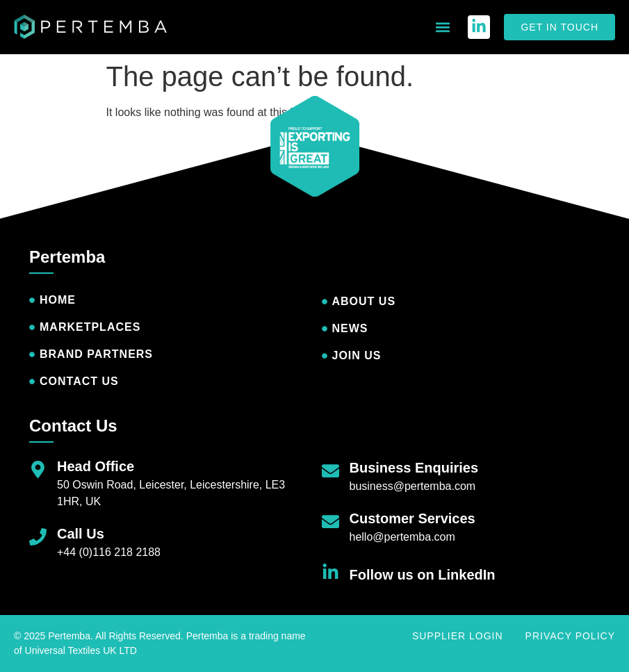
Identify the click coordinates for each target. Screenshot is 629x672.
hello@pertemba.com (402, 537)
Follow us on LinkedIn (423, 575)
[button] (442, 27)
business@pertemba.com (413, 486)
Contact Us (73, 426)
